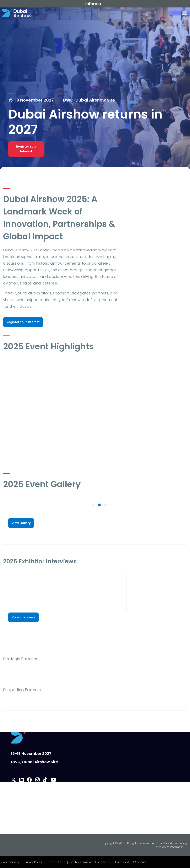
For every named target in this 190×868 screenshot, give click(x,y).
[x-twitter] (13, 780)
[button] (95, 4)
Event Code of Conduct (131, 862)
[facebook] (29, 780)
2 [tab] (99, 505)
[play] (47, 384)
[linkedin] (21, 780)
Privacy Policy (33, 862)
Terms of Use (56, 862)
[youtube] (53, 780)
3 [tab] (105, 505)
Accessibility (11, 862)
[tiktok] (45, 780)
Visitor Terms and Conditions (90, 862)
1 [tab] (93, 505)
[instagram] (37, 780)
